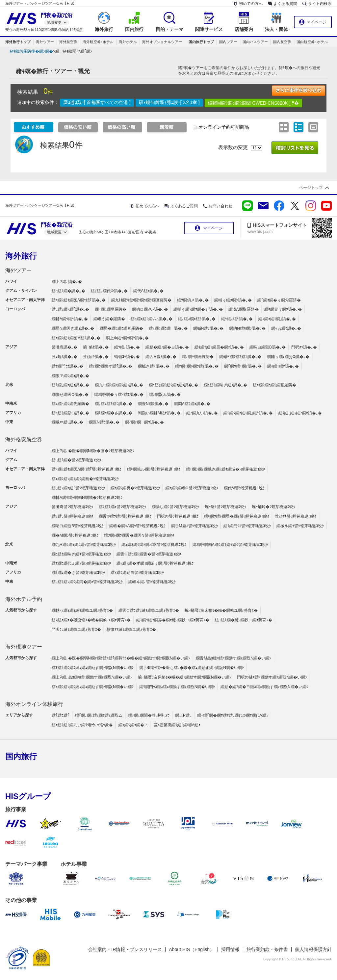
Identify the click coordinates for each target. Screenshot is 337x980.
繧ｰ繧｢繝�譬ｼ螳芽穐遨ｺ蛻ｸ (76, 460)
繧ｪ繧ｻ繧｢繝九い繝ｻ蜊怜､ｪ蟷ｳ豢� (82, 725)
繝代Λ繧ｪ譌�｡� (148, 291)
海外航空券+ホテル (98, 42)
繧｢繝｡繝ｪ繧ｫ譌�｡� (70, 385)
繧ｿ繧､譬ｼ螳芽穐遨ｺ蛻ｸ (72, 516)
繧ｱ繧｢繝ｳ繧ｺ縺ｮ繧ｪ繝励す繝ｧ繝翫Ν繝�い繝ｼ (93, 668)
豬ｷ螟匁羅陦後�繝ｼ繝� (31, 51)
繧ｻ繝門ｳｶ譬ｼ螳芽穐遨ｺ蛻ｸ (247, 526)
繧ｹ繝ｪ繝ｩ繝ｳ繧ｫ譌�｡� (197, 366)
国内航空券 (282, 42)
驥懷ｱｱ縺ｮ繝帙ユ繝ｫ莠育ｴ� (131, 630)
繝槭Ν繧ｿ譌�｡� (208, 328)
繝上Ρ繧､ (183, 715)
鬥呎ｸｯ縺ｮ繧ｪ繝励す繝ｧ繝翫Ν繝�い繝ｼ (272, 677)
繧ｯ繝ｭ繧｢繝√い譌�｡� (152, 319)
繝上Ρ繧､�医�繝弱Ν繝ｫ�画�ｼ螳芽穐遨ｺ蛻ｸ (93, 451)
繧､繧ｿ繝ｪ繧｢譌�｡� (70, 309)
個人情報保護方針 (313, 949)
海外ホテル (128, 42)
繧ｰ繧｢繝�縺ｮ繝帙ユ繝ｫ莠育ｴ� (244, 620)
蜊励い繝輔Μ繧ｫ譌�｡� (159, 413)
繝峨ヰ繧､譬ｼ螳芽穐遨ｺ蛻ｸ (152, 582)
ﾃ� (295, 103)
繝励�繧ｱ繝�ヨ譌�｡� (167, 347)
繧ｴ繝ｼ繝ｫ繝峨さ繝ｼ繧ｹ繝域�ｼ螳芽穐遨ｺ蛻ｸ (225, 469)
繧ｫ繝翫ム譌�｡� (165, 395)
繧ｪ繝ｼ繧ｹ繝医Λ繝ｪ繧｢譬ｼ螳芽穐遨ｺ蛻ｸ (87, 469)
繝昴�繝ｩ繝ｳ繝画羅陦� (121, 328)
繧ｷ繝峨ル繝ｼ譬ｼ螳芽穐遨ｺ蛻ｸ (154, 469)
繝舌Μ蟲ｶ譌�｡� (161, 357)
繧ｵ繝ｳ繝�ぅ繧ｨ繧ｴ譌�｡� (119, 395)
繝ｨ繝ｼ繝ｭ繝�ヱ (133, 725)
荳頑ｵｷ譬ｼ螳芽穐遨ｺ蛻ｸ (296, 516)
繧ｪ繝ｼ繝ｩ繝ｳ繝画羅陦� (274, 385)
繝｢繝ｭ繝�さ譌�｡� (114, 413)
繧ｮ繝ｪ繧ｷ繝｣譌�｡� (277, 319)
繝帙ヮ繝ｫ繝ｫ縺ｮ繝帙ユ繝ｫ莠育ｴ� (82, 610)
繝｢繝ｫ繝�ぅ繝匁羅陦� (279, 300)
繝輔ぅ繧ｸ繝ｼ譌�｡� (233, 300)
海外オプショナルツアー (162, 42)
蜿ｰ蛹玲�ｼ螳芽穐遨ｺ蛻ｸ (273, 507)
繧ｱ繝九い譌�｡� (202, 413)
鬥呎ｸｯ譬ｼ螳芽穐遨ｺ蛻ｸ (178, 516)
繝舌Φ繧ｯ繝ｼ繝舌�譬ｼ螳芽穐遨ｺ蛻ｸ (149, 554)
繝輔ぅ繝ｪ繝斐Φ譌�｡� (288, 357)
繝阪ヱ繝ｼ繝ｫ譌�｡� (70, 376)
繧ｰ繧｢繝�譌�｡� (68, 291)
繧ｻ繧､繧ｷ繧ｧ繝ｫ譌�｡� (300, 413)
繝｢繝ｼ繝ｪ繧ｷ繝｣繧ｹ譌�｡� (248, 413)
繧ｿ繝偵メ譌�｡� (193, 300)
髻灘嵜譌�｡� (65, 347)
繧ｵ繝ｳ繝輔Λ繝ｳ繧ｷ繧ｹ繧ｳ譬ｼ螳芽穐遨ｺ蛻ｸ (230, 545)
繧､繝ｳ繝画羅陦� (198, 357)
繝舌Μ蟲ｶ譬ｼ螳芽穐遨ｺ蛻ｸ (194, 526)
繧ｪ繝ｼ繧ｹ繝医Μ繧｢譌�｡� (76, 338)
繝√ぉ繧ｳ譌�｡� (286, 328)
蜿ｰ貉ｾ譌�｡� (96, 347)
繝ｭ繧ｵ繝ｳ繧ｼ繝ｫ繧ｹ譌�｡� (173, 385)
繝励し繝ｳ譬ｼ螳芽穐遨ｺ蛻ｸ (175, 507)
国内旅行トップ (201, 42)
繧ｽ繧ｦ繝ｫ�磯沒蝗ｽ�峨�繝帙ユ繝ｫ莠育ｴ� (91, 620)
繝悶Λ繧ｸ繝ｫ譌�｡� (192, 404)
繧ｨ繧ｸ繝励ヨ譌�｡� (70, 413)
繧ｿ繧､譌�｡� (127, 347)
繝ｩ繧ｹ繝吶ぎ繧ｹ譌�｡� (225, 385)
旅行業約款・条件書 (267, 949)
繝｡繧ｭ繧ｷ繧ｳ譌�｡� (114, 404)
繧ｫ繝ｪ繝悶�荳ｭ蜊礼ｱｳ (149, 715)
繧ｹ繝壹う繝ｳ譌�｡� (283, 309)
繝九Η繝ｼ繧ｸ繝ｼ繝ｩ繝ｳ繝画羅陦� (141, 300)
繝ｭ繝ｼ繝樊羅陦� (111, 309)
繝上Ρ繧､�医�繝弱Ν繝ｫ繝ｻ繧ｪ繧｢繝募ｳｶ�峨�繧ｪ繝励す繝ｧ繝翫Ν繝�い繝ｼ (121, 658)
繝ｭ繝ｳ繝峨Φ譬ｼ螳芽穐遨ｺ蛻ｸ (192, 488)
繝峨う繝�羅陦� (109, 319)
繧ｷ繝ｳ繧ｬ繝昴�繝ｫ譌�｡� (219, 347)
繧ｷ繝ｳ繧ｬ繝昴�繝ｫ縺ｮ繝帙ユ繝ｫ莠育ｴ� (173, 620)
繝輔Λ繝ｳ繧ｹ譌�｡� (70, 319)
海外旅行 (21, 256)
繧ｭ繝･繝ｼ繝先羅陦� (70, 404)
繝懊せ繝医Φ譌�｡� (70, 395)
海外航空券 (68, 42)
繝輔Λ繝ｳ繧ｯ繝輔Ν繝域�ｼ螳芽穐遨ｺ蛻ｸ (87, 498)
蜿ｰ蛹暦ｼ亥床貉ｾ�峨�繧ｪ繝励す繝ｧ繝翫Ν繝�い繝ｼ (185, 677)
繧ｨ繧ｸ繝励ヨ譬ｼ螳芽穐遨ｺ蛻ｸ (137, 573)
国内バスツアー (255, 42)
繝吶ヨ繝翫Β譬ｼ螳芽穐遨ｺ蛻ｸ (78, 526)
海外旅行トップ (18, 42)
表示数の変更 (233, 147)
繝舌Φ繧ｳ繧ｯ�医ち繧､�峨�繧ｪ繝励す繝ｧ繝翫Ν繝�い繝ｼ (192, 668)
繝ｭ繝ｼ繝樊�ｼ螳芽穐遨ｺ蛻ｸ (135, 488)
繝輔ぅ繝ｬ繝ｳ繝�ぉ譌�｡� (198, 309)
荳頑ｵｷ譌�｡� (96, 357)
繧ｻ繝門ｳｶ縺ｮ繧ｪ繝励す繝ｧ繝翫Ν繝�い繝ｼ (177, 687)
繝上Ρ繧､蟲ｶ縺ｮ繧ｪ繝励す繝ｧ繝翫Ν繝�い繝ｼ (92, 677)
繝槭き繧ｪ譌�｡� (154, 366)
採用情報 (230, 949)
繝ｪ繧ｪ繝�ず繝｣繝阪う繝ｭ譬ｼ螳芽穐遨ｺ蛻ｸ (155, 563)
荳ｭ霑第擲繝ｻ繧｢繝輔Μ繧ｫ (177, 725)
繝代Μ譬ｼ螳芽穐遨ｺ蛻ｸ (244, 488)
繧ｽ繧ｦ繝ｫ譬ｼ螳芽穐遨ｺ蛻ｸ (122, 507)
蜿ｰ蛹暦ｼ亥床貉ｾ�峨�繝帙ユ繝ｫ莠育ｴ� (221, 610)
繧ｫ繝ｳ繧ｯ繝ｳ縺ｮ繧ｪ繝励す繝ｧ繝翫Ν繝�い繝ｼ (93, 687)
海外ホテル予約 (24, 599)
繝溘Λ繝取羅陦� (244, 309)
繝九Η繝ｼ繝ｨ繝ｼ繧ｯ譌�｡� (119, 385)
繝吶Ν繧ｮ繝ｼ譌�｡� (247, 328)
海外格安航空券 (24, 439)
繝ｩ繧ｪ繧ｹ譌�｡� (283, 366)
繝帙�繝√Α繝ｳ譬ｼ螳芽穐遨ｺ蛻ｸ (137, 526)
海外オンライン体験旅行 (34, 704)
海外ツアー (45, 42)
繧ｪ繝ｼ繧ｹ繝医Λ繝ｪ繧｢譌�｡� (79, 300)
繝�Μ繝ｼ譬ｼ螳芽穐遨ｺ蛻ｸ (75, 535)
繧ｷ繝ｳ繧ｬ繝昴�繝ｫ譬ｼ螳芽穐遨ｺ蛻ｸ (237, 516)
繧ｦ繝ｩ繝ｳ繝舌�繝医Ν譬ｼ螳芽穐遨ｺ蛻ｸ (139, 535)
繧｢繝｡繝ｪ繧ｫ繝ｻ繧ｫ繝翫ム (99, 715)
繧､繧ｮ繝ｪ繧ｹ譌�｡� (197, 319)
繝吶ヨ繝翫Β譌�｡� (268, 347)
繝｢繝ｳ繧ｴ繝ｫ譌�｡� (243, 366)
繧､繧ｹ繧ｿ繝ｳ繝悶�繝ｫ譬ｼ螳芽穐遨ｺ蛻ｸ (87, 582)
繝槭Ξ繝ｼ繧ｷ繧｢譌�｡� (240, 357)
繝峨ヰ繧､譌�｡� (67, 422)
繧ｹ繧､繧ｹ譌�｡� (237, 319)
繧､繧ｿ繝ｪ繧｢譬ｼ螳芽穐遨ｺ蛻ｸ (78, 488)
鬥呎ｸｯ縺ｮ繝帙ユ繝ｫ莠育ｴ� (76, 630)
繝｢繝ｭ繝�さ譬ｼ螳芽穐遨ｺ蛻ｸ (78, 573)
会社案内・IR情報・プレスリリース (125, 949)
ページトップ (311, 188)
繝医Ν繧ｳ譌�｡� (104, 422)
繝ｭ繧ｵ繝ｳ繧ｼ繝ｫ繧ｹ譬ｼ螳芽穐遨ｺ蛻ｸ (154, 545)
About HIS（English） (192, 949)
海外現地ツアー (24, 647)
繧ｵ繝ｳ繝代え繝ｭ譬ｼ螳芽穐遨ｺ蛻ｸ (81, 563)
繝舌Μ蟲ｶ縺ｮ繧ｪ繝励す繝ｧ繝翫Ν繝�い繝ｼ (233, 658)
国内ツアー (228, 42)
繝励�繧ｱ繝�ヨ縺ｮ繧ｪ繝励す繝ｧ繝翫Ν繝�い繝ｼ (264, 687)
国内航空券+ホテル (312, 42)
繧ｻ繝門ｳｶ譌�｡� (67, 366)
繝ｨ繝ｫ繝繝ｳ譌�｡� (144, 422)
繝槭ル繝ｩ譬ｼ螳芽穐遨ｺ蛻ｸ (300, 526)
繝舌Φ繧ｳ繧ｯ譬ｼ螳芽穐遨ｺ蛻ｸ (125, 516)
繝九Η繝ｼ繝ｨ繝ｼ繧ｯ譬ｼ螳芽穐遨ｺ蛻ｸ (84, 545)
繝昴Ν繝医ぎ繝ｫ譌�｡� (73, 328)
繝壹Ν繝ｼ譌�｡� (153, 404)
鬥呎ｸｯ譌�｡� (304, 347)
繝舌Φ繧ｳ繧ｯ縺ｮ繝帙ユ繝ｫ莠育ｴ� (149, 610)
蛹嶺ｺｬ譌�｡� (127, 357)
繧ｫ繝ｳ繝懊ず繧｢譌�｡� (111, 366)
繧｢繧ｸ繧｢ (61, 715)
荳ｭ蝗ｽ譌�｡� (65, 357)
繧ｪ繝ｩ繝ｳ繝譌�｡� (168, 328)
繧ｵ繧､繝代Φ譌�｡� (109, 291)
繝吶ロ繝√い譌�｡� (150, 309)
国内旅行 (21, 756)
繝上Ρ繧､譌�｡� (67, 282)
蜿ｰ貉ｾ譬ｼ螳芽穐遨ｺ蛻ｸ (225, 507)
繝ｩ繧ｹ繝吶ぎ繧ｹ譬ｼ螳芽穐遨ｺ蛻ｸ (81, 554)
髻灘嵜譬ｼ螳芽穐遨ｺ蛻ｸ (72, 507)
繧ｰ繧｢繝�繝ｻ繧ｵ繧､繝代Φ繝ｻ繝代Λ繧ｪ (233, 715)
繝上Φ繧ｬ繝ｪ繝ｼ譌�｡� (127, 338)
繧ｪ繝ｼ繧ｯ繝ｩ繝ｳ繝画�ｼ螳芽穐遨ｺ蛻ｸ (85, 479)
